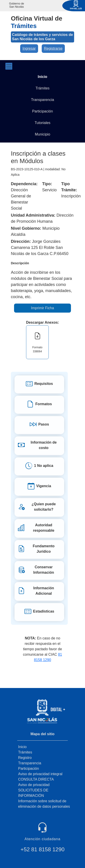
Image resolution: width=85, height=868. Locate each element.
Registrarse (53, 48)
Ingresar (29, 48)
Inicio (22, 747)
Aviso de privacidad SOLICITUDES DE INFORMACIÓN (34, 790)
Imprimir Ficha (42, 308)
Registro (25, 758)
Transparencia (30, 763)
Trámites (25, 752)
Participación (29, 769)
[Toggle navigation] (9, 66)
